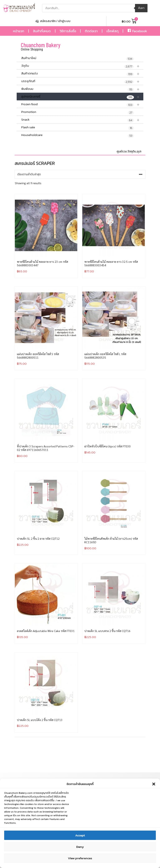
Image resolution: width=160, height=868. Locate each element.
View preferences (80, 860)
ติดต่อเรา (91, 31)
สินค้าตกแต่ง (82, 73)
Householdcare (78, 135)
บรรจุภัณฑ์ (82, 81)
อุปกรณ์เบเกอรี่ (82, 97)
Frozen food (82, 104)
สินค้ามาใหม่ (78, 58)
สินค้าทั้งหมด (42, 31)
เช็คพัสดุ (112, 31)
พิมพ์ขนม (82, 89)
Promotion (78, 112)
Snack (82, 120)
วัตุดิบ (82, 66)
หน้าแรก (19, 31)
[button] (154, 786)
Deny (80, 848)
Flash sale (78, 127)
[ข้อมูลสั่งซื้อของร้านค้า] (80, 174)
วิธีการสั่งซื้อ (68, 31)
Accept (80, 837)
